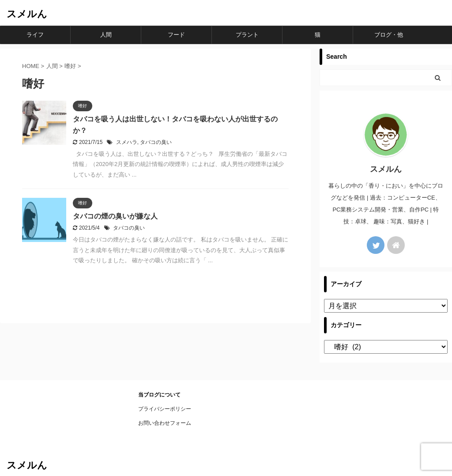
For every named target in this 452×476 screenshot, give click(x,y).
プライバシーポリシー (165, 409)
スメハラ (127, 142)
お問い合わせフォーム (165, 423)
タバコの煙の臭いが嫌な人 (115, 216)
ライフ (35, 35)
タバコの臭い (156, 142)
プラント (247, 35)
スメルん (27, 14)
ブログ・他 (389, 35)
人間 (106, 35)
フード (176, 35)
